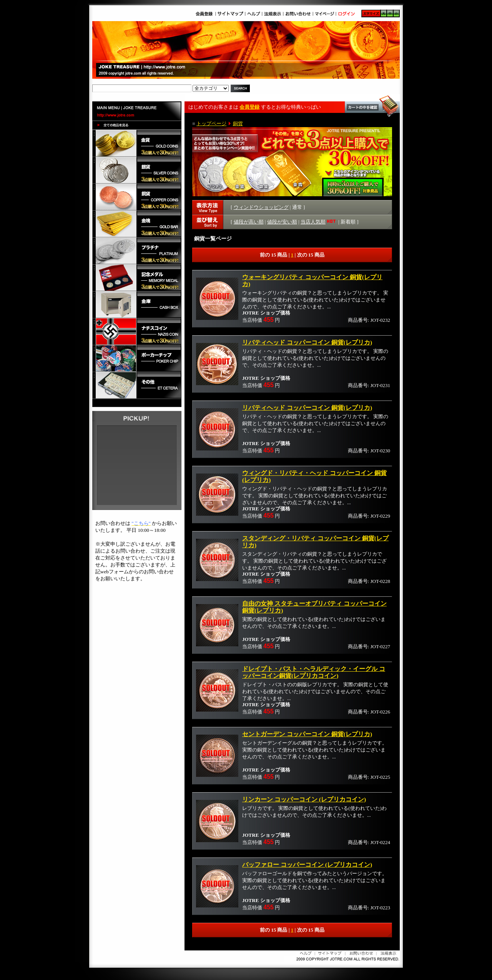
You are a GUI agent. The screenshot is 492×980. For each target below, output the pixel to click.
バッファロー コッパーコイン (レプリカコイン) (307, 865)
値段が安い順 (282, 222)
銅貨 (238, 123)
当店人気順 (319, 222)
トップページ (211, 123)
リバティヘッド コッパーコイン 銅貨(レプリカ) (307, 342)
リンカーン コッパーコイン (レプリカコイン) (304, 799)
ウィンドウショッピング (261, 207)
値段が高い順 (249, 222)
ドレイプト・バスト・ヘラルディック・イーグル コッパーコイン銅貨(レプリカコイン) (314, 672)
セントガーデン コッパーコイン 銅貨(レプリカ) (307, 734)
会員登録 (249, 107)
